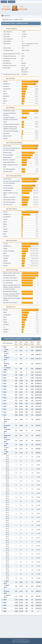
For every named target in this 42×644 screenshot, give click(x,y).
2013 (5, 406)
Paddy (5, 224)
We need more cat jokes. (10, 303)
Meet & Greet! (7, 136)
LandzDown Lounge (9, 111)
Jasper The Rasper (9, 251)
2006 (5, 608)
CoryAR (24, 63)
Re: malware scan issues (10, 280)
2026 (5, 347)
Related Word (7, 157)
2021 (5, 383)
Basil (5, 234)
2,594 (24, 32)
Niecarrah (6, 86)
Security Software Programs (11, 124)
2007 (5, 605)
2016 (5, 398)
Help (14, 640)
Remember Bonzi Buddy (10, 291)
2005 (5, 611)
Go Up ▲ (27, 640)
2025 (5, 372)
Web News (6, 134)
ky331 (5, 222)
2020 (5, 386)
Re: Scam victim (8, 283)
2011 (5, 412)
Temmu (5, 94)
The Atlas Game (8, 171)
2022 (5, 381)
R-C (4, 103)
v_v (4, 327)
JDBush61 (6, 96)
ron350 (5, 332)
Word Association (8, 155)
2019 (5, 389)
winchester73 (7, 89)
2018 (5, 392)
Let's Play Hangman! (9, 169)
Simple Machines (26, 642)
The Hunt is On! (8, 205)
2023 (5, 378)
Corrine (5, 82)
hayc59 (5, 231)
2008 (5, 603)
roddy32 (6, 258)
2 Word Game (7, 146)
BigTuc (5, 101)
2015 (5, 401)
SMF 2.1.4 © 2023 (17, 642)
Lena (5, 98)
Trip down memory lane (10, 278)
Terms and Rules (20, 640)
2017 (5, 395)
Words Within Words (9, 162)
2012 (5, 409)
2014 (5, 404)
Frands (5, 219)
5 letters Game (7, 153)
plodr (5, 317)
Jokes (5, 122)
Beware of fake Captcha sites (12, 273)
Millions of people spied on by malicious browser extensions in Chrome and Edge (12, 287)
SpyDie (5, 229)
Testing (5, 138)
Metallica (6, 329)
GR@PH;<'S (7, 84)
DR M (5, 227)
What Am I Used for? (9, 160)
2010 (5, 415)
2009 (5, 600)
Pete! (5, 91)
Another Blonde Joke (9, 275)
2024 (5, 375)
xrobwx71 (6, 325)
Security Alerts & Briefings (11, 131)
